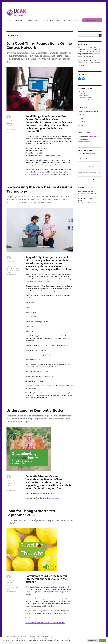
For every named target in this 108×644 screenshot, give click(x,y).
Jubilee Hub (82, 94)
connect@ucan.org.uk (94, 136)
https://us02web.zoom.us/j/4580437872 (39, 355)
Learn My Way (56, 155)
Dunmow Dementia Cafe (86, 97)
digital (17, 128)
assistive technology (12, 269)
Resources (9, 126)
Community (10, 266)
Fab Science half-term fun (85, 159)
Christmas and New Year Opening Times (89, 179)
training (13, 130)
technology (15, 270)
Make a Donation (92, 20)
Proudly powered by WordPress (46, 637)
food (12, 587)
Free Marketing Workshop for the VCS (89, 167)
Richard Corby (10, 121)
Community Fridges (84, 99)
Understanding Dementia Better (35, 410)
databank (12, 128)
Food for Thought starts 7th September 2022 (31, 513)
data (8, 128)
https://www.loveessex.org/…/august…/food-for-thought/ (45, 623)
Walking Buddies (84, 95)
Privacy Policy (32, 637)
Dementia (9, 488)
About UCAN (17, 20)
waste (8, 589)
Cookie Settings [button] (93, 641)
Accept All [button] (102, 641)
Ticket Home (61, 20)
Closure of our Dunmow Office (87, 154)
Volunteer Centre (73, 20)
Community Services (33, 20)
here (67, 172)
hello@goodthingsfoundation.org (42, 174)
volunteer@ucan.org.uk (84, 141)
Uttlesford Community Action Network (17, 637)
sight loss (9, 270)
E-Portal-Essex (49, 20)
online (8, 130)
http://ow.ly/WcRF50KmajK (50, 498)
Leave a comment (11, 132)
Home (9, 20)
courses (9, 587)
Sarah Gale (93, 193)
